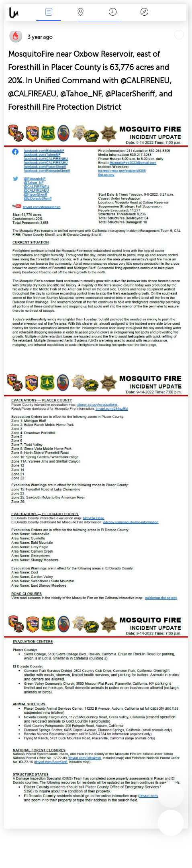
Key (145, 13)
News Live (49, 13)
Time (113, 13)
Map (81, 13)
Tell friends (185, 26)
